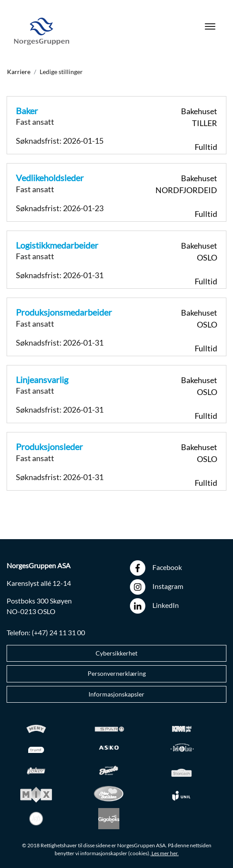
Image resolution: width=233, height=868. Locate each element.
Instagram (157, 587)
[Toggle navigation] (210, 31)
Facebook (156, 568)
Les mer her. (165, 853)
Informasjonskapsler (116, 694)
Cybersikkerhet (116, 653)
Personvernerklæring (117, 674)
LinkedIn (154, 606)
